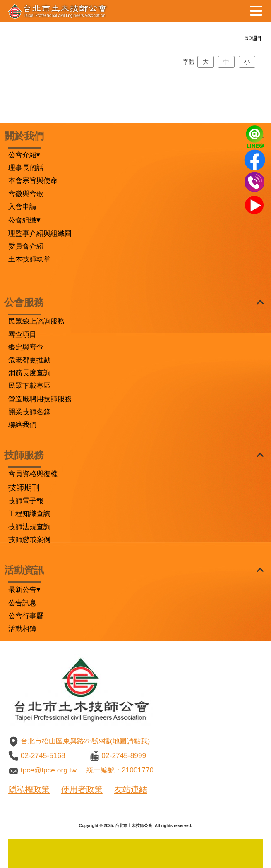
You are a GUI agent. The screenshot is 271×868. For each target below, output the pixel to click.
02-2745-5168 (43, 755)
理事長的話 (26, 168)
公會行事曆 (26, 616)
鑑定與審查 (26, 347)
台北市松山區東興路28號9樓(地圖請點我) (85, 741)
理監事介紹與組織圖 (40, 233)
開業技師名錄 (29, 412)
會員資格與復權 (33, 474)
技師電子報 (26, 501)
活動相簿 (22, 628)
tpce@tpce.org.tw (49, 770)
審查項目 (22, 334)
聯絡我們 (22, 424)
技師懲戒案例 (29, 540)
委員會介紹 (26, 246)
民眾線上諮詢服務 (36, 321)
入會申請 (22, 206)
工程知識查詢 (29, 513)
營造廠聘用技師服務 (40, 399)
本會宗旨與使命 (33, 180)
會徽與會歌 (26, 194)
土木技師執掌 (29, 259)
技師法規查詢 (29, 527)
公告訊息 (22, 603)
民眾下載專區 (29, 386)
